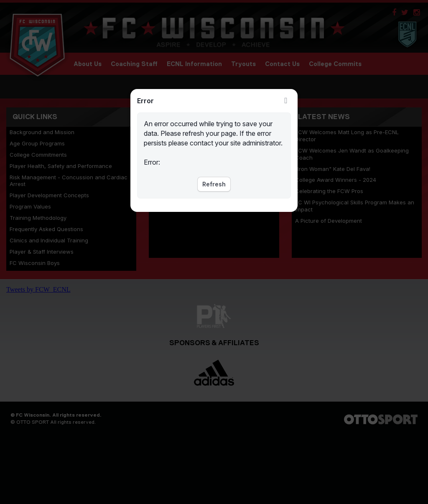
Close (286, 101)
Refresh (214, 184)
